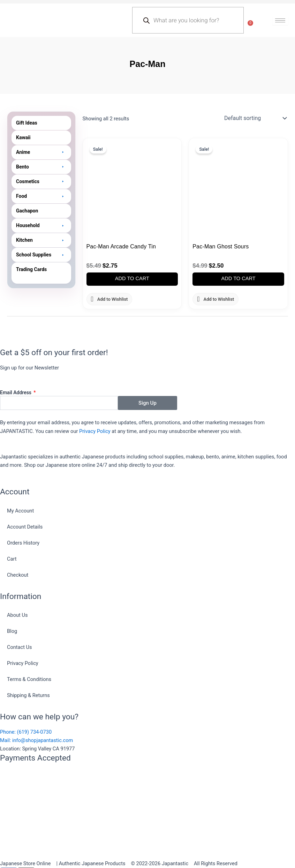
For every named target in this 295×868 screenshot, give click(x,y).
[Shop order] (255, 118)
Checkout (18, 575)
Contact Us (20, 647)
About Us (17, 615)
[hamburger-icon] (280, 20)
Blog (12, 631)
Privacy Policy (95, 431)
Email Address (16, 392)
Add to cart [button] (132, 278)
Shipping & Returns (28, 695)
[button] (41, 152)
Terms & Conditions (29, 679)
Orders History (23, 543)
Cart (12, 559)
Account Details (25, 527)
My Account (20, 511)
